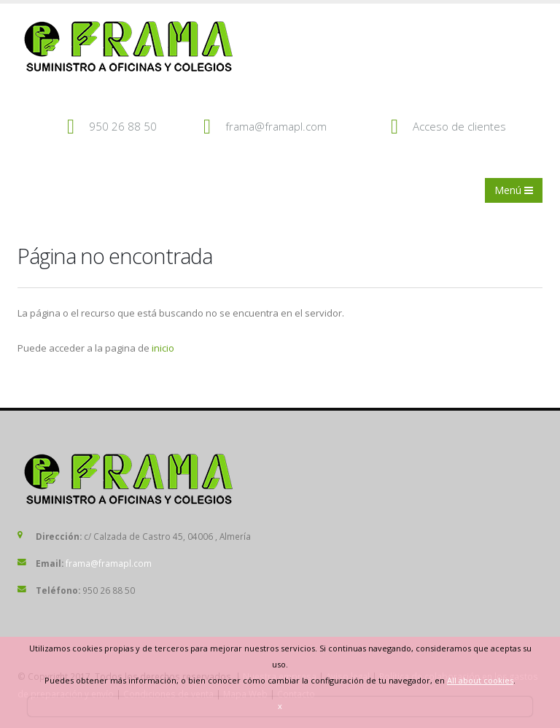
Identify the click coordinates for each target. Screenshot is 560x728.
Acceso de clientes (459, 126)
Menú (514, 190)
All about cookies (480, 680)
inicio (163, 348)
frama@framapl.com (276, 126)
